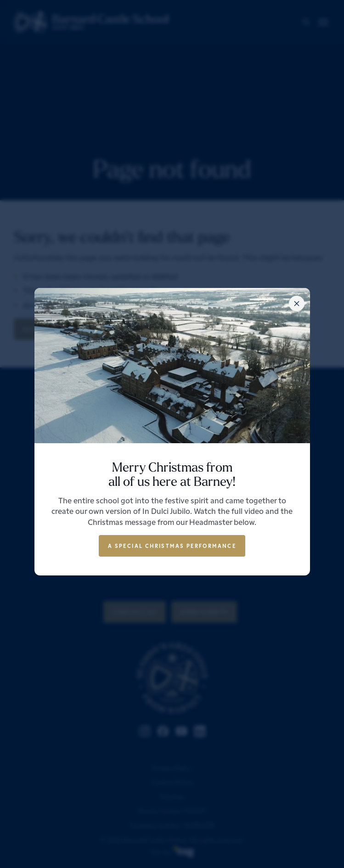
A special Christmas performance (172, 546)
